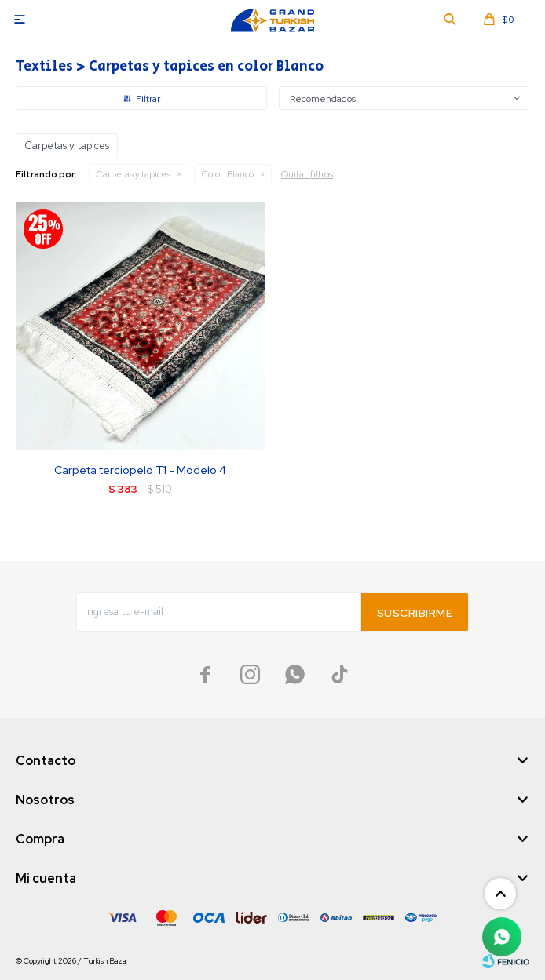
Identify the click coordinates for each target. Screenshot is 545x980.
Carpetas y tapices (134, 174)
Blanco (228, 174)
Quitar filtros (307, 174)
